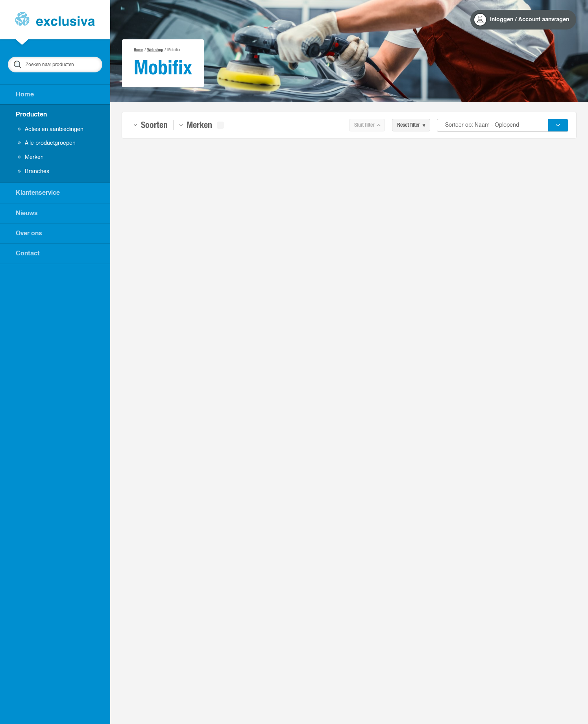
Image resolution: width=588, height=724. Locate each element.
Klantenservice (38, 193)
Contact (28, 253)
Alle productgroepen (47, 143)
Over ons (29, 233)
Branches (33, 172)
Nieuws (27, 213)
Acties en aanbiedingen (51, 129)
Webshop (155, 50)
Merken (31, 157)
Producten (31, 115)
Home (25, 94)
